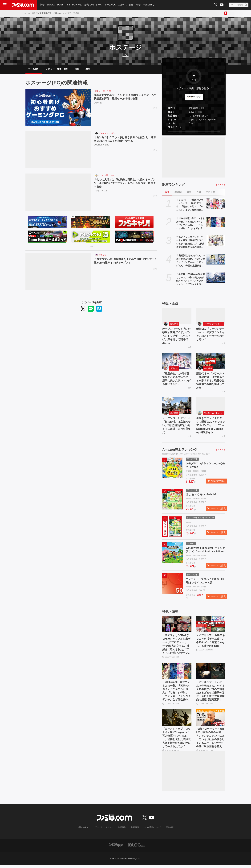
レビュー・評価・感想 (57, 69)
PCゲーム (77, 5)
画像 (77, 69)
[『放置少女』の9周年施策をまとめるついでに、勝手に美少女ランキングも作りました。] (177, 362)
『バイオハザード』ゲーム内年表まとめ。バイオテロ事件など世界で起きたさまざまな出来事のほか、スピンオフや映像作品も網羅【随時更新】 (210, 693)
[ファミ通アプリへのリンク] (116, 848)
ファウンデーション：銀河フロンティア (214, 324)
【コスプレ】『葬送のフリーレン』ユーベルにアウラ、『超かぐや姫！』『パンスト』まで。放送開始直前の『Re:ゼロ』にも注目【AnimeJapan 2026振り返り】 (190, 205)
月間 (198, 192)
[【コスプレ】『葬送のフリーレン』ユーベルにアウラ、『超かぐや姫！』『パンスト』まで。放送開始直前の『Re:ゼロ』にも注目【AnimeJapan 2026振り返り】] (216, 204)
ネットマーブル (101, 191)
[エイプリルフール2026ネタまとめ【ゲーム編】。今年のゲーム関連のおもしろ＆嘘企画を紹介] (211, 626)
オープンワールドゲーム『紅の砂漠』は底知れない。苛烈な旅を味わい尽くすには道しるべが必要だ (176, 427)
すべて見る (221, 185)
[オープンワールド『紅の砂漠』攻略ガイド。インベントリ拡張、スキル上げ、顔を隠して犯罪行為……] (177, 316)
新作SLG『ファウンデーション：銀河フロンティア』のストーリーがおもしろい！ (210, 335)
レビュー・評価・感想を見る (192, 89)
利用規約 (122, 830)
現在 (167, 192)
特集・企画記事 (144, 5)
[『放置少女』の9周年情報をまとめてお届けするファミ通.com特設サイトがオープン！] (58, 272)
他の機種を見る (199, 116)
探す (198, 97)
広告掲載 (170, 830)
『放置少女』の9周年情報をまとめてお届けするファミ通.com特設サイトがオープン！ (125, 261)
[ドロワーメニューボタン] (5, 5)
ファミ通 (98, 103)
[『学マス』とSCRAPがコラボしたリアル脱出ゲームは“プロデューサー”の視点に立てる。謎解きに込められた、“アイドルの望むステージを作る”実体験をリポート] (177, 626)
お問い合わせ (83, 830)
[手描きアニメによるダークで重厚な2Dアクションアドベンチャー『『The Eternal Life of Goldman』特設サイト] (211, 407)
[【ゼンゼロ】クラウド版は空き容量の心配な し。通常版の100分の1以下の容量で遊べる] (58, 150)
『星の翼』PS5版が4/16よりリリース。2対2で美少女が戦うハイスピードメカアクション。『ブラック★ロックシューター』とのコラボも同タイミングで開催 (191, 280)
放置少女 (102, 256)
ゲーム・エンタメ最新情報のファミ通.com (43, 13)
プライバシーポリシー (104, 830)
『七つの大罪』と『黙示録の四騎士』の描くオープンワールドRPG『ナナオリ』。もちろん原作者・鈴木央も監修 (125, 184)
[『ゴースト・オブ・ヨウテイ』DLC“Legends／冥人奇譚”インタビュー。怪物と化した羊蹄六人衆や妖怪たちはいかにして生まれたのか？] (177, 720)
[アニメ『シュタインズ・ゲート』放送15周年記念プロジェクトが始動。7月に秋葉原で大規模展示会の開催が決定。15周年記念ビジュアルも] (216, 241)
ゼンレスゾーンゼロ (107, 134)
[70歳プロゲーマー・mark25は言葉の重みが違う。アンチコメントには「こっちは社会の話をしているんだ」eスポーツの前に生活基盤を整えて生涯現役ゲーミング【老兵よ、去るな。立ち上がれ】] (211, 720)
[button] (194, 132)
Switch (60, 5)
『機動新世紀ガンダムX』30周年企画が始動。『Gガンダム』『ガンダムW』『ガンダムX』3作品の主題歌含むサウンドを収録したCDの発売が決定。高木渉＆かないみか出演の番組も (191, 261)
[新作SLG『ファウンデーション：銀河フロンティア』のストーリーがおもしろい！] (211, 316)
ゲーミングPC (105, 91)
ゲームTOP (34, 69)
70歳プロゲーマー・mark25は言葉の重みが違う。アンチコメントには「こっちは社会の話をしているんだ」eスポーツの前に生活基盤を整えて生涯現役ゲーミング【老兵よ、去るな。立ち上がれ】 (210, 740)
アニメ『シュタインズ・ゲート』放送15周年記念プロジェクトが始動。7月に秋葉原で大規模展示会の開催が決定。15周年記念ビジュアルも (190, 243)
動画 (131, 5)
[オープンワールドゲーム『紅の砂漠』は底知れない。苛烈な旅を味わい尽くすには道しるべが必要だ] (177, 407)
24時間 (178, 192)
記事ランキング (174, 185)
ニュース (122, 5)
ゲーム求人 (110, 5)
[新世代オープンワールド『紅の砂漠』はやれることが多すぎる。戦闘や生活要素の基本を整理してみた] (211, 362)
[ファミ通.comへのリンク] (23, 5)
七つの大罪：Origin (107, 176)
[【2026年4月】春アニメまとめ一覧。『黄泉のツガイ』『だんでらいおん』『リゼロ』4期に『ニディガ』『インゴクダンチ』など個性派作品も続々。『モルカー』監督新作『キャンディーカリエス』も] (216, 222)
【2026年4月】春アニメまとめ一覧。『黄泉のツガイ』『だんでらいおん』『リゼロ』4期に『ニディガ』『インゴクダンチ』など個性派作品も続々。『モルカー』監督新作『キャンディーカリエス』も (191, 224)
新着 (42, 5)
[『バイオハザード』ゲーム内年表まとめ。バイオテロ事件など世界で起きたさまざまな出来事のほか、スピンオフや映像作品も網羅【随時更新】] (211, 673)
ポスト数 (210, 192)
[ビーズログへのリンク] (136, 848)
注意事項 (135, 830)
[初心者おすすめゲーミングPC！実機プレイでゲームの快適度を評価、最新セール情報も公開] (58, 108)
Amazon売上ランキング (180, 451)
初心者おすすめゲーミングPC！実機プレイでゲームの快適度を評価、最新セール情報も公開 (125, 97)
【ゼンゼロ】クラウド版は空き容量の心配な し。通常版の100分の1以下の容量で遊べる (125, 139)
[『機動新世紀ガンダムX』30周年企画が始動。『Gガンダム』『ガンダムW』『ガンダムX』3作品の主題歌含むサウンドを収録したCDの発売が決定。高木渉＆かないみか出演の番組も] (216, 260)
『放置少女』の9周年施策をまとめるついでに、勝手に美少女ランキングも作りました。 (176, 380)
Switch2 (51, 5)
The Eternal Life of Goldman (214, 414)
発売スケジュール (93, 5)
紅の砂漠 (174, 324)
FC (190, 116)
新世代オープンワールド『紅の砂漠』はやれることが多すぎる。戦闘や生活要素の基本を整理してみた (210, 382)
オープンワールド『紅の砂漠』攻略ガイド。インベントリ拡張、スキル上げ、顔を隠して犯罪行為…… (176, 337)
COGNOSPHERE (102, 145)
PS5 (68, 5)
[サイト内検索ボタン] (239, 5)
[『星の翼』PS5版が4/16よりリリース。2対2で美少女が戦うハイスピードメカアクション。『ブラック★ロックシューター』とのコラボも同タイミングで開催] (216, 278)
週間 (189, 192)
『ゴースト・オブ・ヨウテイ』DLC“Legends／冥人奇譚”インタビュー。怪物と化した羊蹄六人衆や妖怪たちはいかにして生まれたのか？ (176, 740)
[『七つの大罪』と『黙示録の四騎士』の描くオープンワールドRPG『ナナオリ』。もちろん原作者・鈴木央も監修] (58, 193)
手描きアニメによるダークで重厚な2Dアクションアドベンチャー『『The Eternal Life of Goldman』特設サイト (211, 427)
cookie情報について (152, 830)
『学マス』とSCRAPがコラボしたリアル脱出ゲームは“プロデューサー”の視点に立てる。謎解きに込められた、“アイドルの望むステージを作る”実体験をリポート (176, 646)
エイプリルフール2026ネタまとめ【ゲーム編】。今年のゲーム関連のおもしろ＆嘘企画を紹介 (211, 642)
